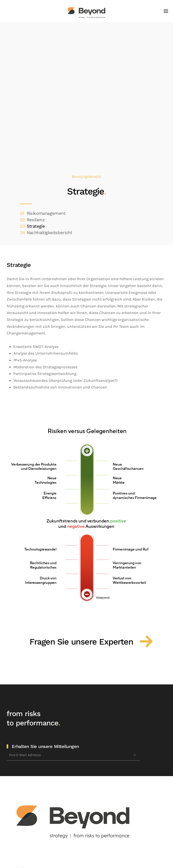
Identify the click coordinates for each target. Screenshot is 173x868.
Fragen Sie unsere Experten (81, 642)
